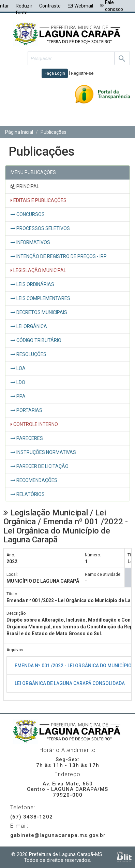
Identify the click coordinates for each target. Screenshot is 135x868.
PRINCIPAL (25, 186)
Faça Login (55, 73)
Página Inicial (19, 132)
